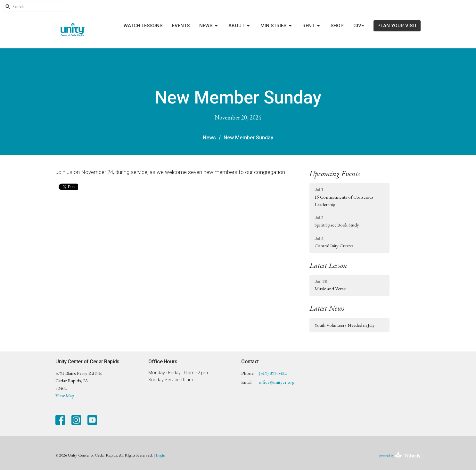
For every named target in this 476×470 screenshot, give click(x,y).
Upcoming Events (335, 173)
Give (359, 26)
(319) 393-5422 (273, 373)
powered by (400, 455)
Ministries (277, 26)
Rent (312, 26)
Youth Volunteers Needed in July (345, 325)
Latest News (327, 308)
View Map (65, 396)
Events (181, 26)
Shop (337, 26)
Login (160, 455)
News (209, 26)
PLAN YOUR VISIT (397, 26)
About (240, 26)
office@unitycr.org (277, 382)
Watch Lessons (143, 26)
